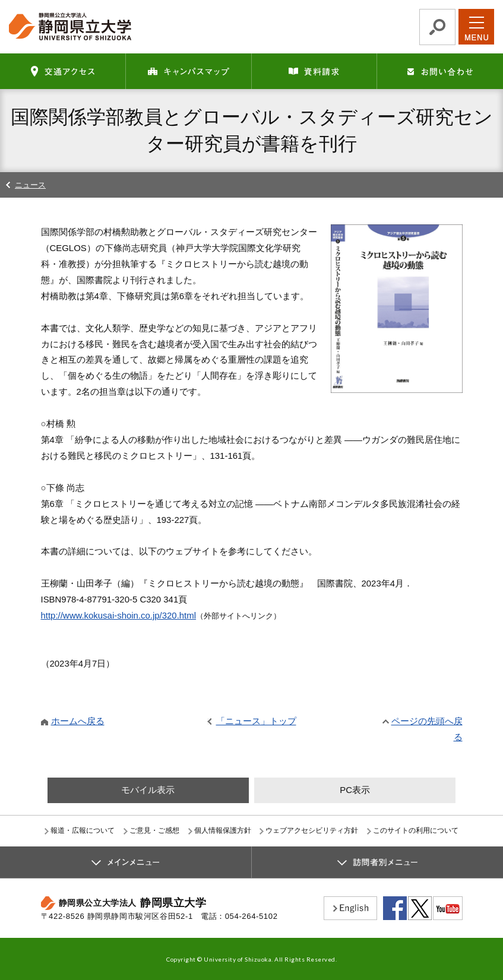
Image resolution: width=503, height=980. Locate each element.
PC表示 (355, 790)
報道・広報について (83, 830)
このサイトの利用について (416, 830)
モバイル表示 (148, 790)
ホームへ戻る (78, 721)
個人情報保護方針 (223, 830)
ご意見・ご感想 (154, 830)
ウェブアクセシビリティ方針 (312, 830)
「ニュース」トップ (256, 721)
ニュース (30, 185)
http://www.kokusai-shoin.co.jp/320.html (119, 615)
